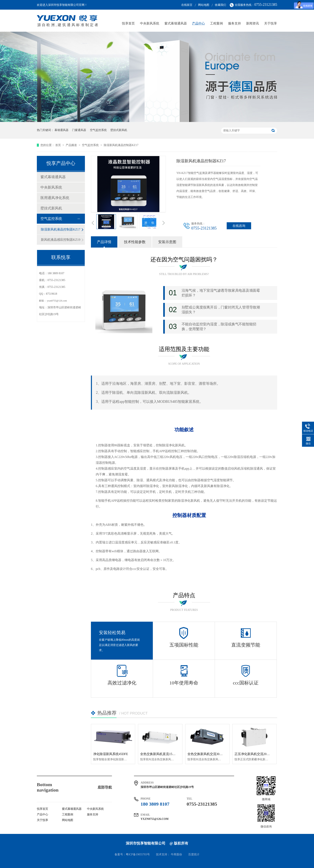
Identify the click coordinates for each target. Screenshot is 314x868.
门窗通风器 (79, 130)
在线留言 (187, 5)
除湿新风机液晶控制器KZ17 (121, 145)
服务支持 (234, 23)
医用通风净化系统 (55, 198)
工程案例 (216, 23)
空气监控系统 (98, 130)
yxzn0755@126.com (57, 301)
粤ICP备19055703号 (138, 854)
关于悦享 (271, 23)
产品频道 (72, 145)
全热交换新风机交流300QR (206, 754)
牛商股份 (176, 854)
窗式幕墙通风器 (176, 23)
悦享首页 (128, 23)
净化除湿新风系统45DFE (111, 754)
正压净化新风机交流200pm (253, 754)
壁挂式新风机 (119, 130)
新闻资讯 (253, 23)
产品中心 (198, 23)
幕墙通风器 (61, 130)
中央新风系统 (150, 23)
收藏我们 (220, 5)
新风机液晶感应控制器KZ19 (61, 240)
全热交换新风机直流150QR (159, 754)
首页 (58, 145)
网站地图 (204, 5)
